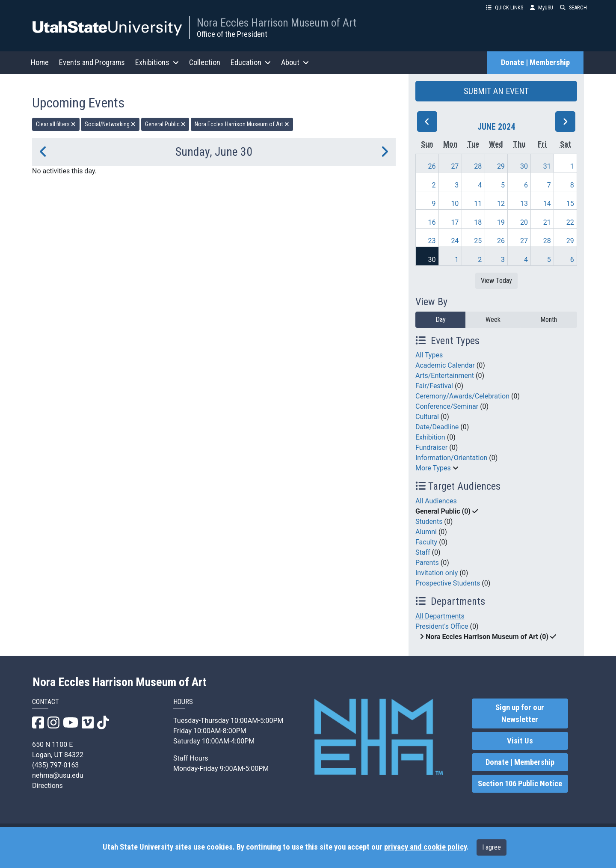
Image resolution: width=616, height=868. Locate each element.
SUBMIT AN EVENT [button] (496, 91)
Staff (423, 552)
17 (455, 222)
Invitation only (437, 573)
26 (432, 166)
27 (455, 166)
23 (432, 241)
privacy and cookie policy (425, 847)
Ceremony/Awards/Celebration (462, 396)
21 (547, 222)
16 (432, 222)
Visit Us (520, 741)
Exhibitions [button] (157, 62)
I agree (492, 847)
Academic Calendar (445, 365)
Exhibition (430, 437)
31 (547, 166)
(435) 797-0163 (55, 765)
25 (478, 241)
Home (40, 62)
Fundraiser (431, 447)
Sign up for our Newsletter (520, 713)
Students (429, 522)
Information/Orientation (451, 458)
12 (501, 204)
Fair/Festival (434, 386)
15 (570, 204)
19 (501, 222)
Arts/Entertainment (445, 376)
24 (455, 241)
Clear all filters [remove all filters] (56, 124)
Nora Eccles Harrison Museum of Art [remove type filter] (242, 124)
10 (455, 204)
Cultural (427, 417)
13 (524, 204)
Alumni (426, 532)
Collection (205, 62)
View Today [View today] (496, 281)
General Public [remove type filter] (165, 124)
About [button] (295, 62)
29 (501, 166)
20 (524, 222)
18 (478, 222)
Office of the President (232, 34)
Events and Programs (92, 62)
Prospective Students (448, 583)
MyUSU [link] (542, 7)
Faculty (426, 542)
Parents (427, 563)
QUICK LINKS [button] (505, 7)
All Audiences (436, 501)
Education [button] (251, 62)
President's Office (442, 626)
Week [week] (493, 320)
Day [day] (441, 320)
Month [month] (549, 320)
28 (478, 166)
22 (570, 222)
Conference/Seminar (447, 406)
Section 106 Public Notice (520, 784)
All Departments (440, 616)
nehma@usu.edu (58, 775)
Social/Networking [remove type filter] (110, 124)
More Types (433, 468)
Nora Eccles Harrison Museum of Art (277, 23)
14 (547, 204)
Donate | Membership (535, 62)
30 (524, 166)
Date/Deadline (437, 427)
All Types (429, 355)
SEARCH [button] (573, 7)
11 (478, 204)
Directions (47, 786)
